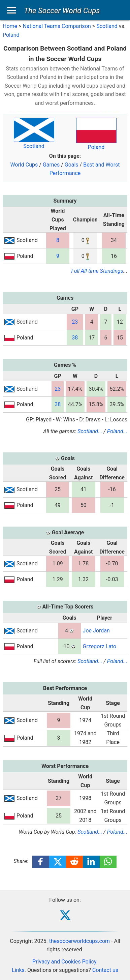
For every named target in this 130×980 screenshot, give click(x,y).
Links (18, 970)
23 (75, 322)
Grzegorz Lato (100, 646)
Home (10, 26)
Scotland (107, 26)
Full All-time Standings (97, 271)
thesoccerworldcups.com (79, 941)
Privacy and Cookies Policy (64, 962)
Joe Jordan (96, 631)
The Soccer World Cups (62, 10)
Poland (11, 35)
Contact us (105, 970)
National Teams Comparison (57, 26)
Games (51, 165)
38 (75, 338)
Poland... (117, 431)
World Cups (24, 165)
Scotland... (90, 431)
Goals (72, 165)
